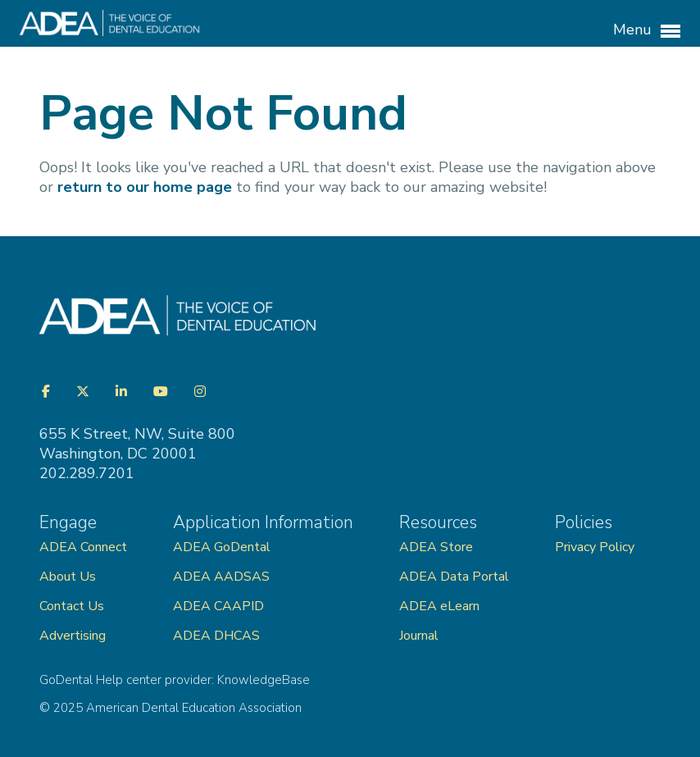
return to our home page (145, 187)
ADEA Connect (83, 547)
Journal (419, 636)
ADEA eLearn (439, 606)
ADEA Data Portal (454, 577)
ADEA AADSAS (221, 577)
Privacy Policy (595, 547)
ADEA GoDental (222, 547)
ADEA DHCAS (216, 636)
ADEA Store (436, 547)
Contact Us (72, 606)
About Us (68, 577)
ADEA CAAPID (218, 606)
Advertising (74, 636)
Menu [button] (647, 30)
